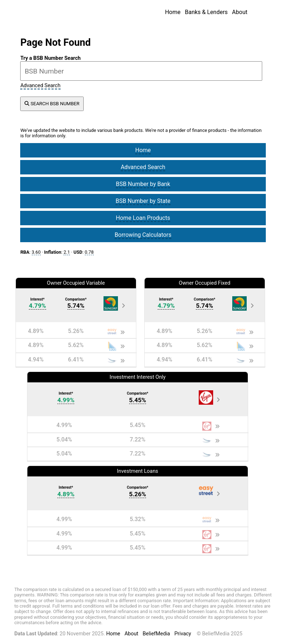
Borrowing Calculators (143, 235)
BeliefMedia (157, 634)
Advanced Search (40, 86)
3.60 (36, 252)
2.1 (67, 252)
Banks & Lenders (206, 12)
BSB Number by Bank (143, 184)
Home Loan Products (143, 218)
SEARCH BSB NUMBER (52, 104)
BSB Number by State (143, 201)
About (240, 12)
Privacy (183, 634)
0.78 (89, 252)
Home (173, 12)
